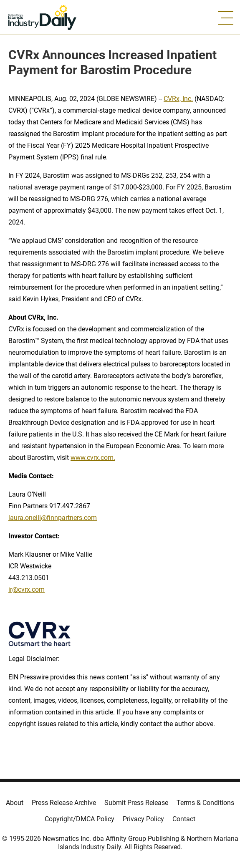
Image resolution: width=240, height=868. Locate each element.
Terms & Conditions (205, 803)
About (15, 803)
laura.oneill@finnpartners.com (53, 518)
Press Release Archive (64, 803)
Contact (184, 819)
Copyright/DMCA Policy (80, 819)
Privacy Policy (143, 819)
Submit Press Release (136, 803)
